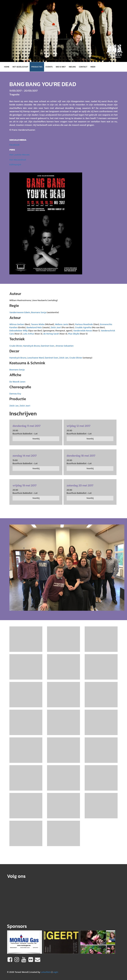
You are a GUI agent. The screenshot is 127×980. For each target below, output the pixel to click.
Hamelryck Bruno (31, 346)
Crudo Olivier (16, 346)
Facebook (15, 145)
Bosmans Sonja (39, 312)
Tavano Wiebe (38, 324)
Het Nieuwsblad (18, 160)
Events (49, 67)
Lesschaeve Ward (35, 358)
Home (7, 67)
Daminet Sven (48, 346)
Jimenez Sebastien (64, 346)
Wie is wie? (61, 67)
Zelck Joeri (56, 327)
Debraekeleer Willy (19, 331)
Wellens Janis (62, 324)
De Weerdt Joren (17, 382)
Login (55, 972)
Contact (83, 67)
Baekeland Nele (34, 327)
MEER (93, 67)
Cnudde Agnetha (83, 327)
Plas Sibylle (74, 334)
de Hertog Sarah (51, 334)
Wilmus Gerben (17, 324)
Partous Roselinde (84, 324)
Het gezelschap (20, 67)
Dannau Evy (15, 394)
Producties (37, 67)
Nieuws (72, 67)
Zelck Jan (64, 358)
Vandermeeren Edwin (20, 312)
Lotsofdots (46, 972)
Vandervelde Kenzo (83, 331)
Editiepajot (15, 164)
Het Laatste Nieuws (20, 155)
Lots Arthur (29, 334)
